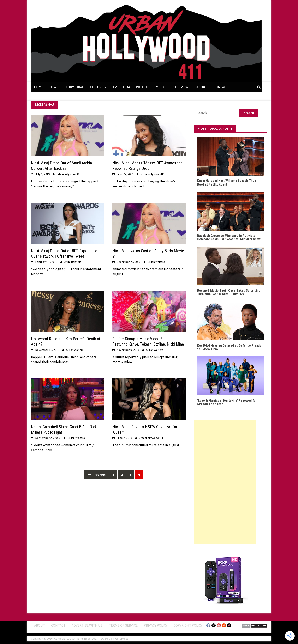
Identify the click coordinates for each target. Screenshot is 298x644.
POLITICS (143, 87)
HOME (39, 87)
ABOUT (202, 87)
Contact (58, 625)
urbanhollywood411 (69, 174)
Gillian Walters (156, 262)
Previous (97, 474)
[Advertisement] (225, 482)
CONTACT (221, 87)
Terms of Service (123, 625)
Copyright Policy (188, 625)
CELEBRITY (98, 87)
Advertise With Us (87, 625)
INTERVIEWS (181, 87)
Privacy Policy (156, 625)
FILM (126, 87)
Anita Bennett (73, 262)
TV (115, 87)
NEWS (54, 87)
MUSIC (161, 87)
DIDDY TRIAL (74, 87)
